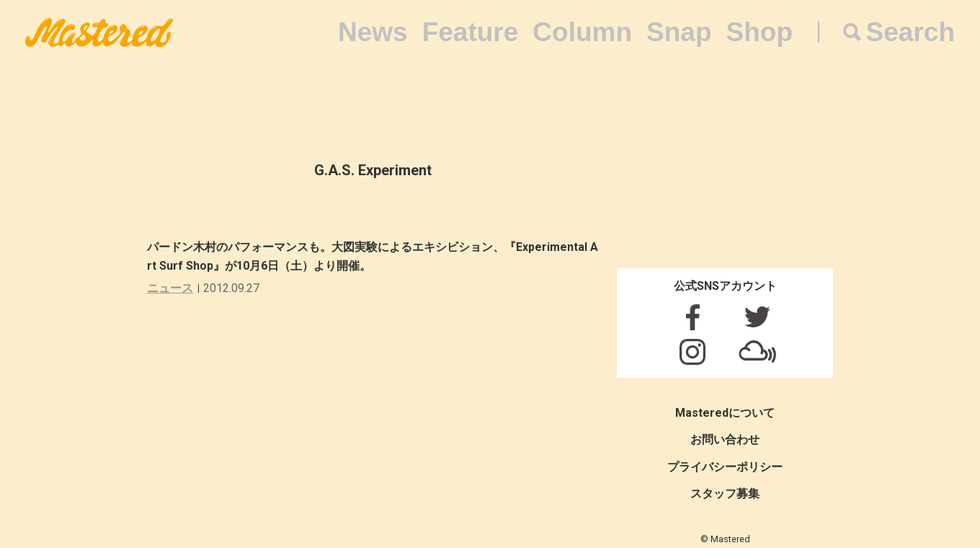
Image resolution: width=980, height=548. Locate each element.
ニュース (170, 288)
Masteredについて (725, 413)
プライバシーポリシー (725, 467)
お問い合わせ (725, 439)
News (373, 32)
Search (910, 32)
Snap (679, 32)
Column (582, 32)
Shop (759, 32)
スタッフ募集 (725, 494)
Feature (471, 32)
